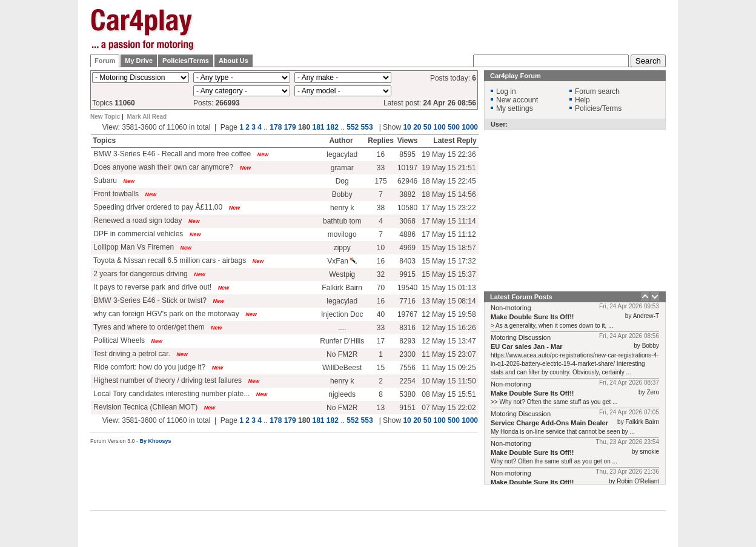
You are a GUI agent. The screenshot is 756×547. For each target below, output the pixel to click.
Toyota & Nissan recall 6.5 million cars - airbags (169, 260)
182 (333, 127)
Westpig (342, 274)
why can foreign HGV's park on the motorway (165, 314)
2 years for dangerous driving (140, 274)
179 (290, 127)
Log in (506, 91)
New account (517, 100)
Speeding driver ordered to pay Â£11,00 (157, 207)
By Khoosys (156, 441)
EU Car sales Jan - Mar (527, 346)
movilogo (342, 234)
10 (407, 127)
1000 (470, 127)
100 (440, 127)
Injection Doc (342, 314)
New (263, 154)
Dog (342, 181)
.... (342, 328)
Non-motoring (511, 308)
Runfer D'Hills (342, 341)
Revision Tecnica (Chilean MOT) (144, 407)
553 (367, 127)
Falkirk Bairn (342, 288)
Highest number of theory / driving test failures (167, 380)
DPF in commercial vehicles (137, 234)
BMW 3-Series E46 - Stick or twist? (149, 300)
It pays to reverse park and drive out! (151, 287)
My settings (515, 108)
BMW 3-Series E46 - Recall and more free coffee (171, 154)
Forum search (597, 91)
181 (318, 127)
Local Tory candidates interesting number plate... (171, 394)
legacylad (342, 154)
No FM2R (342, 354)
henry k (342, 208)
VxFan (342, 261)
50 (427, 127)
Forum (105, 61)
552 (353, 127)
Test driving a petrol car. (131, 354)
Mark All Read (147, 117)
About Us (234, 61)
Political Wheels (118, 340)
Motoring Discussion (521, 337)
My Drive (139, 61)
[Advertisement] (445, 27)
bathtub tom (342, 221)
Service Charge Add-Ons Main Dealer (549, 423)
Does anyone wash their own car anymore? (162, 167)
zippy (342, 248)
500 (454, 127)
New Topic (105, 117)
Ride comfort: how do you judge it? (148, 367)
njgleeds (342, 394)
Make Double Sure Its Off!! (532, 317)
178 (276, 127)
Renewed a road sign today (137, 220)
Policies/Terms (186, 61)
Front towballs (115, 194)
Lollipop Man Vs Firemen (133, 247)
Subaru (104, 181)
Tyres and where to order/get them (148, 327)
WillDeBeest (342, 368)
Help (582, 100)
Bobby (342, 194)
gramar (342, 168)
